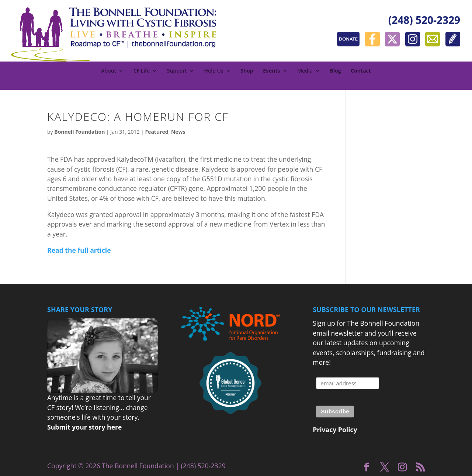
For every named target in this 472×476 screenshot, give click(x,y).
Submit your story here (84, 427)
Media (305, 71)
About (109, 71)
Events (271, 71)
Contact (361, 71)
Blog (335, 71)
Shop (247, 71)
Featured (157, 132)
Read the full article (79, 250)
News (178, 132)
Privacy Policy (335, 430)
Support (177, 71)
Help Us (214, 71)
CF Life (142, 71)
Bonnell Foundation (79, 132)
